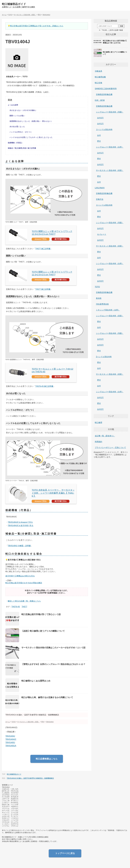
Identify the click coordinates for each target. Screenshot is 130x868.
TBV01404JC (11, 739)
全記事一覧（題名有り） (105, 436)
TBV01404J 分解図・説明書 (19, 546)
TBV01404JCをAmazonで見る (20, 522)
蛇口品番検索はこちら (47, 759)
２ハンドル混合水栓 (104, 130)
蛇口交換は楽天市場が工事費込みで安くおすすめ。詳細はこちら (37, 26)
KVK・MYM (100, 100)
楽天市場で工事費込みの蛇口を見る (20, 576)
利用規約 (98, 442)
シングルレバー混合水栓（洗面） (110, 112)
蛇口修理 (98, 423)
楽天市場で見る (61, 239)
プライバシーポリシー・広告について (110, 448)
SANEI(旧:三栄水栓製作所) (106, 89)
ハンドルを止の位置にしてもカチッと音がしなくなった (31, 137)
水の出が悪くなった (17, 127)
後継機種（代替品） (16, 143)
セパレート (102, 234)
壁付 (99, 141)
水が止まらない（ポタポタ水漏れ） (23, 110)
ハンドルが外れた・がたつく (21, 132)
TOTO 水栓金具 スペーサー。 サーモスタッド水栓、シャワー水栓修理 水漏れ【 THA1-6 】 (53, 493)
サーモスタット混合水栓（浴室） (110, 170)
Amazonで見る (41, 239)
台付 (99, 135)
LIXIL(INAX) (100, 188)
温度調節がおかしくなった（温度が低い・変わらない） (31, 121)
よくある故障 (13, 105)
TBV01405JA (11, 746)
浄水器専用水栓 (102, 304)
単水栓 (99, 298)
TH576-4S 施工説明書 (44, 386)
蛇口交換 (98, 83)
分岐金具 (98, 71)
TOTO (97, 287)
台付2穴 (100, 118)
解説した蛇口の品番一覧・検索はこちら (24, 601)
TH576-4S (16, 607)
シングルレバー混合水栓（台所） (110, 147)
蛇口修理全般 (100, 77)
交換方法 (100, 199)
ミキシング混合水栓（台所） (108, 310)
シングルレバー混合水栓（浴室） (110, 316)
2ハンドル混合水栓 (104, 357)
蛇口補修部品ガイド (14, 4)
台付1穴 (100, 124)
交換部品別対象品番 (104, 94)
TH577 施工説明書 (43, 249)
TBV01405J (10, 743)
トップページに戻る (65, 853)
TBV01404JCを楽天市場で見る (21, 526)
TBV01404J (10, 736)
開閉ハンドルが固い (17, 116)
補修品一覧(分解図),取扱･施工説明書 (22, 148)
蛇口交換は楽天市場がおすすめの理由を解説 (24, 583)
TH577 (24, 607)
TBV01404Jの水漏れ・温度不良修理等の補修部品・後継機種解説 (30, 778)
